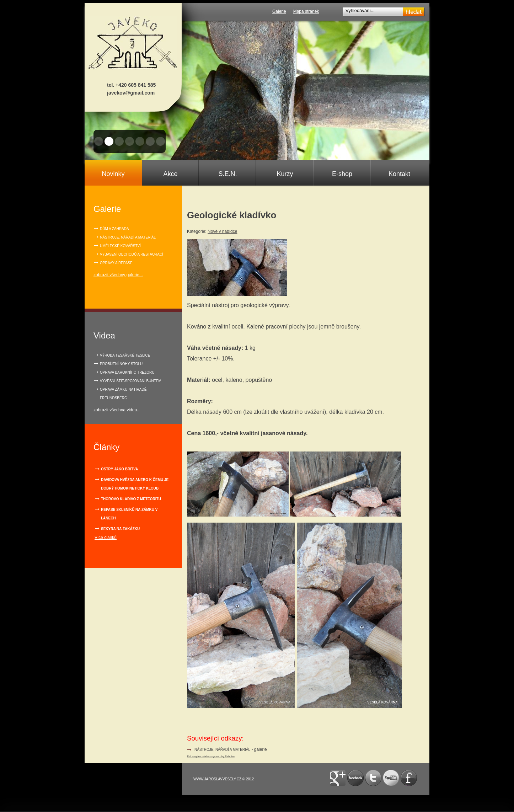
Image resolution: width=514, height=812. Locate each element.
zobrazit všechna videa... (117, 410)
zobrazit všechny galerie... (118, 275)
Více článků (106, 538)
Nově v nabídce (222, 231)
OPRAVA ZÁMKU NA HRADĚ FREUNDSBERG (123, 394)
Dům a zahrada (114, 229)
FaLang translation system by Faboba (211, 756)
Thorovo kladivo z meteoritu (131, 499)
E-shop (342, 174)
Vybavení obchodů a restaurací (132, 254)
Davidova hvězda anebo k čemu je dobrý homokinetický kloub (135, 484)
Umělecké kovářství (120, 246)
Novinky (113, 174)
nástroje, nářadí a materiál (222, 750)
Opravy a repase (116, 263)
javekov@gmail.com (131, 93)
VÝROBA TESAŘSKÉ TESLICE (125, 355)
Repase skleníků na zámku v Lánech (129, 514)
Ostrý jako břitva (119, 469)
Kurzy (285, 174)
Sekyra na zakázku (120, 529)
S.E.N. (227, 174)
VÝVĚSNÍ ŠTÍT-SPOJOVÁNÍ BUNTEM (131, 381)
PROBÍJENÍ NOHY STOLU (121, 364)
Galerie (279, 11)
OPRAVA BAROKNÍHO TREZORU (127, 372)
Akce (170, 174)
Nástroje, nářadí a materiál (128, 237)
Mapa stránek (306, 11)
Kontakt (399, 174)
